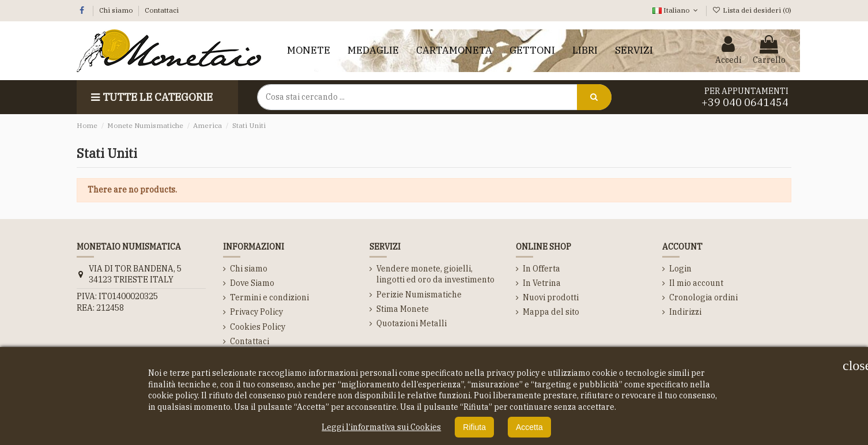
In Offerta (541, 269)
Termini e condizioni (269, 297)
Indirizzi (685, 312)
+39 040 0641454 (745, 102)
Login (680, 269)
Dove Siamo (252, 283)
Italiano (676, 10)
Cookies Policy (258, 327)
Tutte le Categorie (150, 97)
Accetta (529, 427)
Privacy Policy (256, 312)
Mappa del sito (551, 312)
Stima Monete (403, 309)
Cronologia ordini (703, 297)
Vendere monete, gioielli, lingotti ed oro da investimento (435, 274)
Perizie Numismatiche (419, 295)
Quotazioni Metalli (412, 323)
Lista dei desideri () (752, 10)
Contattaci (162, 10)
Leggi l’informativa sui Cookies (381, 427)
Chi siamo (117, 10)
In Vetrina (542, 283)
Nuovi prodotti (551, 297)
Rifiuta (474, 427)
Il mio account (696, 283)
